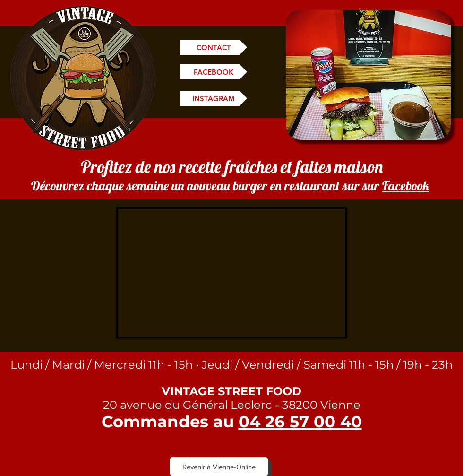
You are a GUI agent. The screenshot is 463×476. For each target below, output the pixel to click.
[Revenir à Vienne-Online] (219, 467)
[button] (368, 75)
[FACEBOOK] (214, 72)
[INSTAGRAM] (214, 98)
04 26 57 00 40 (300, 422)
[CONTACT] (214, 47)
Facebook (406, 186)
